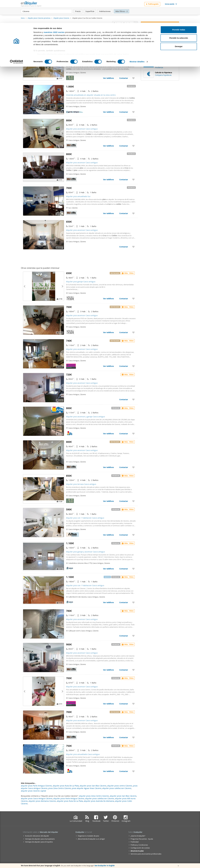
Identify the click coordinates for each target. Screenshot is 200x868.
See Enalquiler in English (105, 866)
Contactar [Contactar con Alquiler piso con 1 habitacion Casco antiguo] (124, 535)
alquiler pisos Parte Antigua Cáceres (69, 798)
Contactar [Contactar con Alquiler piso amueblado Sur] (124, 213)
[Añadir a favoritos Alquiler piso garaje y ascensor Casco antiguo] (133, 569)
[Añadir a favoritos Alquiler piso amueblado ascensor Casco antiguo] (133, 78)
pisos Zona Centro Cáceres (60, 788)
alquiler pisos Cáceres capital (33, 791)
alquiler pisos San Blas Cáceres (123, 796)
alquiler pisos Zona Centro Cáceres (94, 796)
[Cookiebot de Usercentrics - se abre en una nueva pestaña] (17, 39)
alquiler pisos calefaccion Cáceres (100, 798)
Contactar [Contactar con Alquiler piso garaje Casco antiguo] (124, 299)
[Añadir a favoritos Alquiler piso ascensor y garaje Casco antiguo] (133, 434)
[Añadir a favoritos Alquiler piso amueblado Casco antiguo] (133, 771)
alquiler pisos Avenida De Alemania (99, 801)
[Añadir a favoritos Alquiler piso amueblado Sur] (133, 213)
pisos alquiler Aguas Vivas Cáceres (87, 788)
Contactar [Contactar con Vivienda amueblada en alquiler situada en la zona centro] (124, 112)
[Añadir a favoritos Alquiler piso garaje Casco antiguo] (133, 299)
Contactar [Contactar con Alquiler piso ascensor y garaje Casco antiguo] (124, 434)
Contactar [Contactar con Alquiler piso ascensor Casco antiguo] (124, 146)
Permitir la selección (179, 15)
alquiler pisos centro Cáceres (120, 786)
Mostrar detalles (137, 39)
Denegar (179, 23)
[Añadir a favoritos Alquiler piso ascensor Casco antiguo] (133, 146)
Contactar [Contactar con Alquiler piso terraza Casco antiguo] (124, 501)
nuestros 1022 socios (54, 9)
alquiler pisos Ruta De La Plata (70, 801)
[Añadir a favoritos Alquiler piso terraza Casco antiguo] (133, 501)
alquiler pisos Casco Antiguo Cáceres (37, 798)
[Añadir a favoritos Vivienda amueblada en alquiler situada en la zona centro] (133, 112)
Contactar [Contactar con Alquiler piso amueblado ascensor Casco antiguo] (124, 78)
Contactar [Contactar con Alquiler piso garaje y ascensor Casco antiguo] (124, 569)
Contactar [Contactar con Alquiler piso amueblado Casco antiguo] (124, 771)
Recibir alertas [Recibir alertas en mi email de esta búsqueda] (160, 45)
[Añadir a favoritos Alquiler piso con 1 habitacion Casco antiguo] (133, 535)
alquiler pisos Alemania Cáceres (42, 801)
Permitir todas (179, 7)
